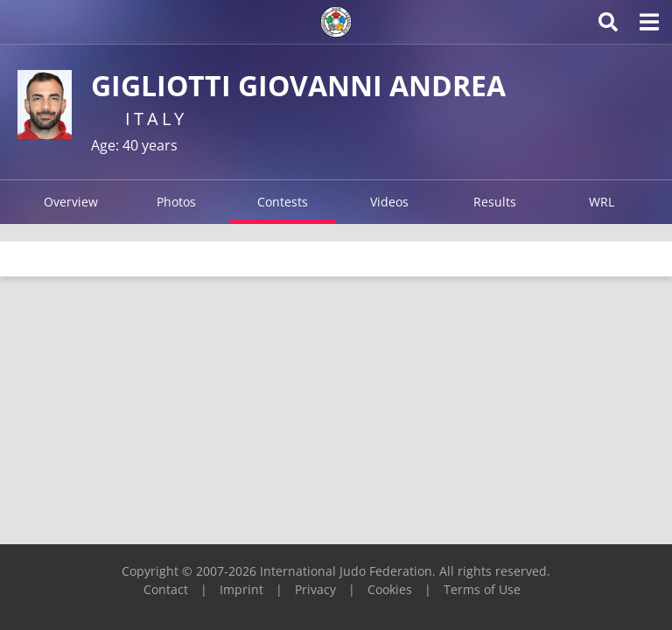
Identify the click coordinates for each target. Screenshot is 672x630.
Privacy (315, 589)
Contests (283, 202)
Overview (71, 202)
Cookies (390, 589)
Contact (166, 589)
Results (495, 202)
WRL (602, 202)
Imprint (241, 589)
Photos (176, 202)
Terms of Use (482, 589)
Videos (389, 202)
